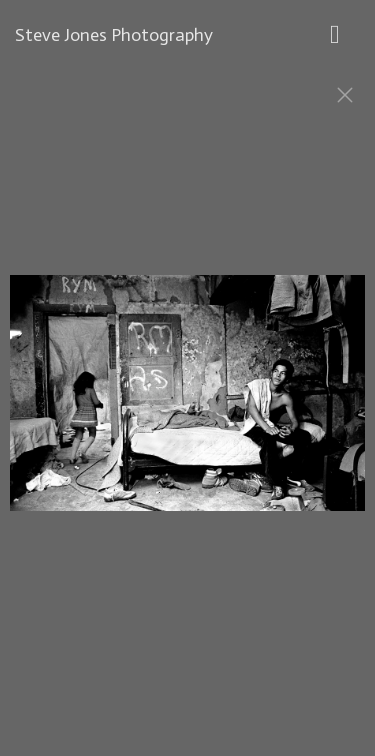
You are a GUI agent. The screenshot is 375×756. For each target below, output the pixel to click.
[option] (187, 403)
